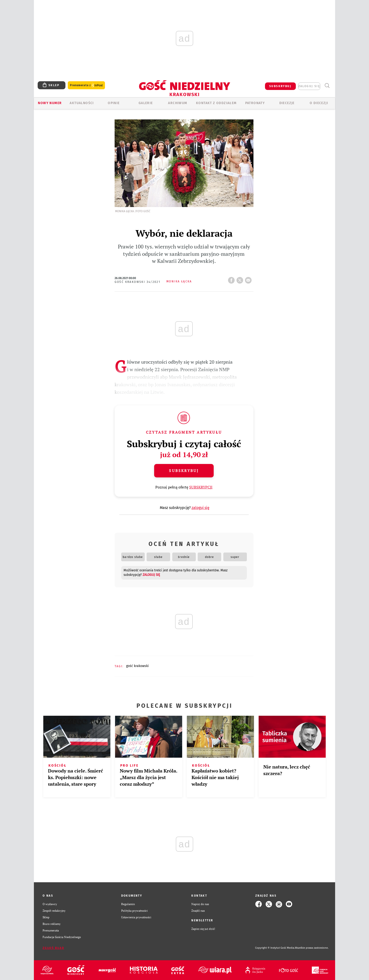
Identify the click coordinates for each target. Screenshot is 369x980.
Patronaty (255, 103)
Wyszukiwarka (327, 86)
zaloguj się (309, 86)
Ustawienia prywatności (136, 917)
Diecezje (287, 103)
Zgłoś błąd (53, 948)
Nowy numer (50, 103)
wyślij (249, 279)
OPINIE (114, 103)
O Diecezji (319, 103)
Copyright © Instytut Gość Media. (275, 948)
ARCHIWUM (178, 103)
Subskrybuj (184, 471)
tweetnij (241, 279)
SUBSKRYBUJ (280, 86)
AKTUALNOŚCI (82, 103)
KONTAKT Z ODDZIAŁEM (216, 103)
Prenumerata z (86, 85)
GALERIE (146, 103)
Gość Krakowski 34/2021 (138, 282)
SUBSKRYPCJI (201, 487)
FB (232, 279)
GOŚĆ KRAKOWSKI (137, 666)
